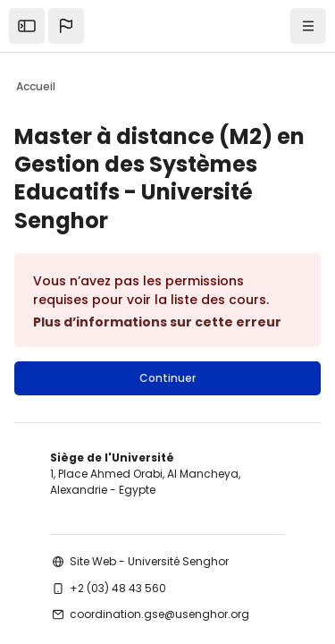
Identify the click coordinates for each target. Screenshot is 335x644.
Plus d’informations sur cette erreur (157, 322)
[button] (66, 26)
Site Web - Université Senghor (149, 561)
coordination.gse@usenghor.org (159, 614)
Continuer (167, 378)
